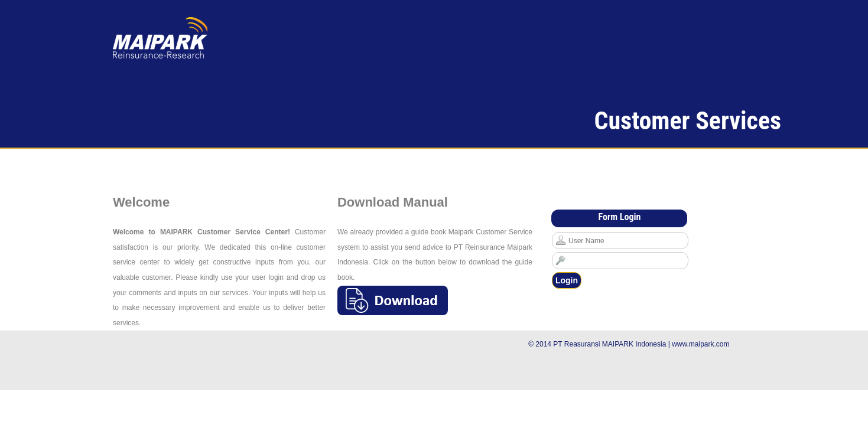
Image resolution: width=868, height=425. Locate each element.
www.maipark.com (700, 344)
